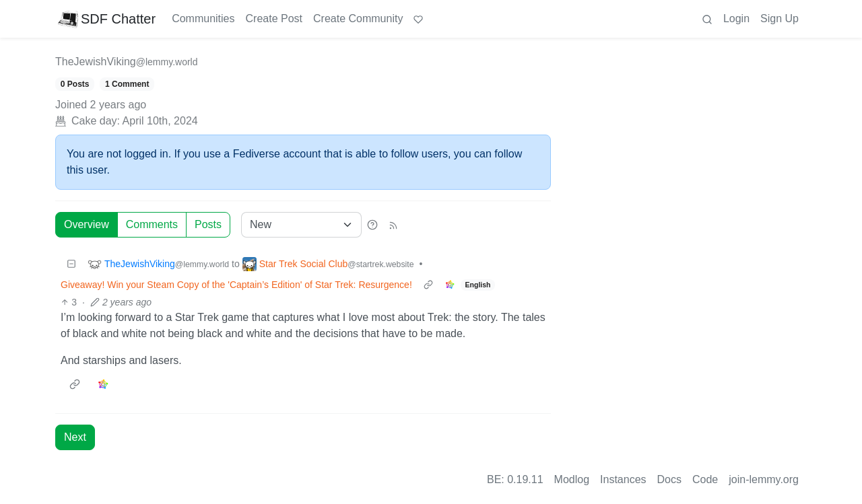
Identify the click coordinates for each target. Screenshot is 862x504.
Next (75, 437)
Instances (623, 479)
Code (705, 479)
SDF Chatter (107, 19)
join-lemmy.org (764, 479)
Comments (152, 224)
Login (736, 19)
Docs (669, 479)
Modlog (572, 479)
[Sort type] (301, 225)
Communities (203, 19)
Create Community (358, 19)
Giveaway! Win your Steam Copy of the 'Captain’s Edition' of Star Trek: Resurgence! (236, 285)
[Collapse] (71, 264)
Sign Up (780, 19)
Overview (87, 224)
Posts (208, 224)
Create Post (274, 19)
